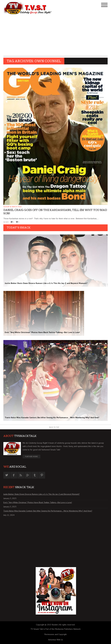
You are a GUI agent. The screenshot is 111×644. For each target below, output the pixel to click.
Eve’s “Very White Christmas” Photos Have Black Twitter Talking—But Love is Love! (38, 502)
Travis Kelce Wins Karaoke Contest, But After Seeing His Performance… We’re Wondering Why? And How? (48, 511)
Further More (31, 456)
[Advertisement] (55, 37)
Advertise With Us (55, 640)
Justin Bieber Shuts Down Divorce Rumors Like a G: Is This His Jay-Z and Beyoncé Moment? (41, 494)
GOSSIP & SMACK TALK (12, 207)
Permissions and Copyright (55, 634)
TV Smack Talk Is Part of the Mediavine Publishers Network (55, 629)
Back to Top (54, 427)
